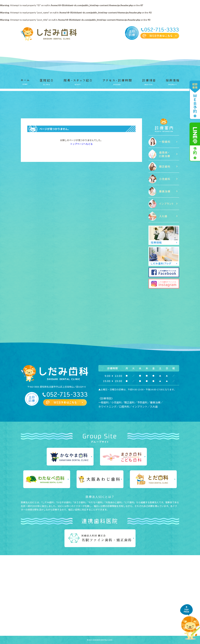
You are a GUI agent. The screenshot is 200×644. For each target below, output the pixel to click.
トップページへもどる (81, 144)
